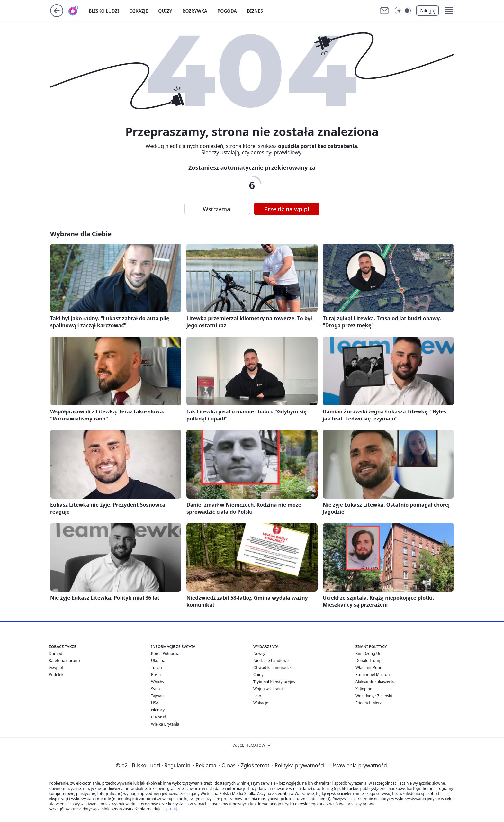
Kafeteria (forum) (64, 660)
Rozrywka (195, 11)
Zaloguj (428, 10)
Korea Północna (165, 653)
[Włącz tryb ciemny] (403, 11)
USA (155, 703)
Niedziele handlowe (271, 660)
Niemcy (158, 710)
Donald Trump (369, 660)
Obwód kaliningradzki (273, 668)
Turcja (157, 668)
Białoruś (158, 717)
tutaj (173, 809)
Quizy (165, 11)
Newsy (259, 653)
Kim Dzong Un (369, 653)
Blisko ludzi (104, 11)
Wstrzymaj (217, 209)
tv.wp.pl (56, 668)
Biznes (255, 11)
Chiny (258, 675)
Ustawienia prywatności (357, 765)
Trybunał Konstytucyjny (274, 682)
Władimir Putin (369, 668)
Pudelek (56, 675)
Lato (257, 696)
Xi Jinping (364, 689)
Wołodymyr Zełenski (374, 696)
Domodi (56, 653)
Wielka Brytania (165, 724)
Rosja (156, 675)
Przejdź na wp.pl (287, 209)
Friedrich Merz (369, 703)
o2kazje (139, 11)
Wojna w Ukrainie (269, 689)
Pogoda (227, 11)
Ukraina (158, 660)
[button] (449, 11)
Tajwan (157, 696)
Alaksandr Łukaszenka (376, 682)
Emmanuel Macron (373, 675)
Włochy (158, 682)
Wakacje (261, 703)
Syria (156, 689)
